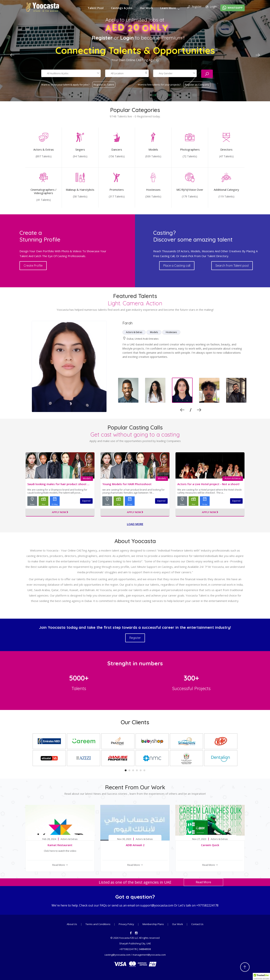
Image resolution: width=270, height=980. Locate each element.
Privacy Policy (126, 924)
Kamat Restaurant (60, 845)
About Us (72, 924)
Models (87, 478)
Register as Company (197, 84)
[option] (135, 367)
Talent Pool (96, 8)
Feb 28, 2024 (49, 839)
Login (211, 7)
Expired (86, 501)
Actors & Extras (233, 478)
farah (127, 323)
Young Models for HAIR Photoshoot (127, 484)
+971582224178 (207, 905)
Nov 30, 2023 (124, 839)
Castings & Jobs (122, 8)
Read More (60, 865)
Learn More (168, 8)
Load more (135, 524)
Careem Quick (210, 845)
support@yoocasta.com (157, 905)
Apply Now (60, 512)
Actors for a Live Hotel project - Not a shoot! (208, 484)
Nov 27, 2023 (199, 839)
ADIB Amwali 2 (135, 845)
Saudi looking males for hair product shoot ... (58, 484)
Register (194, 7)
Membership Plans (153, 924)
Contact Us (197, 924)
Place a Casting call (177, 266)
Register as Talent (104, 84)
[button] (261, 976)
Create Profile (33, 266)
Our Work (146, 8)
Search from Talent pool (232, 266)
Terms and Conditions (98, 924)
